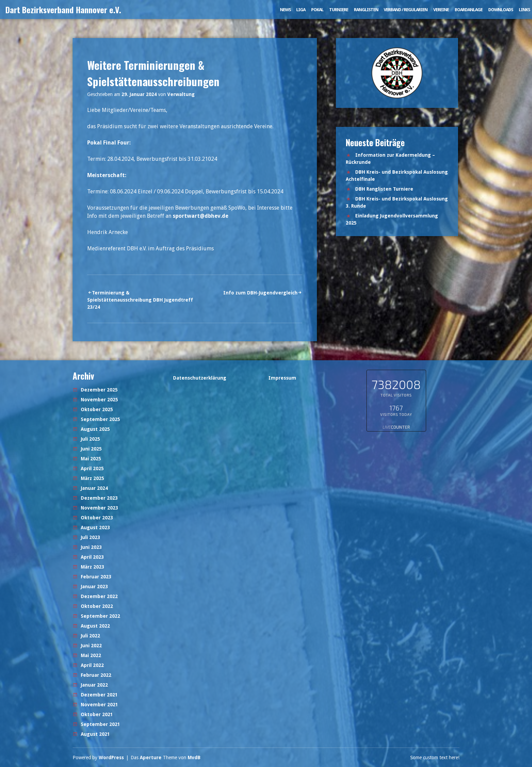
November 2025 (99, 400)
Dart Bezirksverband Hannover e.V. (63, 9)
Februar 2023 (96, 577)
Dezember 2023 (99, 498)
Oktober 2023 (97, 518)
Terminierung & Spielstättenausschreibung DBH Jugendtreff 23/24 (140, 300)
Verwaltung (181, 94)
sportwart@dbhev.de (201, 216)
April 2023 (92, 557)
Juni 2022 (91, 646)
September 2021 (100, 724)
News (285, 10)
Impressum (282, 378)
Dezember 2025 (99, 390)
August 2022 (95, 626)
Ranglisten (366, 10)
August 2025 (95, 429)
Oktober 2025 (97, 409)
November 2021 (99, 705)
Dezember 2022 (99, 596)
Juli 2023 (90, 537)
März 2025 (92, 478)
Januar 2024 (94, 488)
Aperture (151, 758)
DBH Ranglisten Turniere (384, 189)
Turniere (339, 10)
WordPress (111, 758)
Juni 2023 (91, 547)
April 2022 (92, 665)
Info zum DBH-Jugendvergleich (260, 293)
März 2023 (92, 567)
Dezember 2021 (99, 695)
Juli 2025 (90, 439)
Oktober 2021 (97, 714)
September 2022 (100, 616)
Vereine (441, 10)
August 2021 (95, 734)
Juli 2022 (90, 636)
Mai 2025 (91, 459)
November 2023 (99, 508)
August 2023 (95, 528)
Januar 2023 (94, 587)
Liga (301, 10)
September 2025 (100, 419)
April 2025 (92, 468)
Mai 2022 (91, 655)
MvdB (194, 758)
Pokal (317, 10)
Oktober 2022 (97, 606)
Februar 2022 (96, 675)
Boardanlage (469, 10)
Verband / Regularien (406, 10)
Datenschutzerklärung (200, 378)
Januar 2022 (94, 685)
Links (524, 10)
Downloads (501, 10)
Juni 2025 (91, 449)
